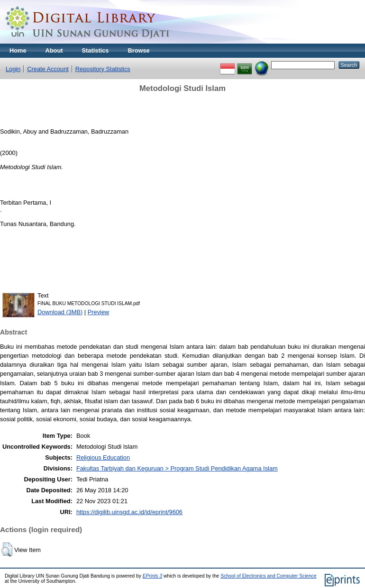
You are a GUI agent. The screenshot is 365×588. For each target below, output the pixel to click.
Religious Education (103, 457)
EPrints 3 (153, 576)
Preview (99, 312)
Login (13, 69)
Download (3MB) (60, 312)
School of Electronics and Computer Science (269, 576)
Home (18, 50)
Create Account (48, 69)
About (54, 50)
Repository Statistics (103, 69)
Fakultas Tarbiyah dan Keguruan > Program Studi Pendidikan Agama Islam (177, 468)
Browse (138, 50)
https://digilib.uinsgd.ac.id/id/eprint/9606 (129, 512)
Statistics (96, 50)
